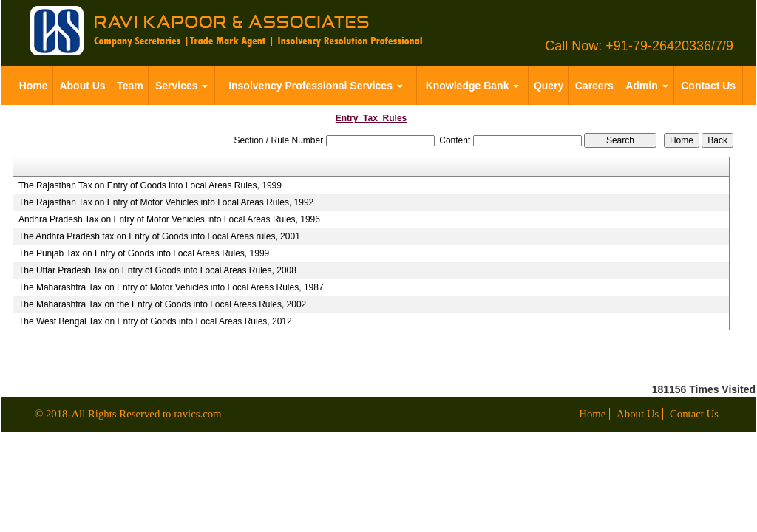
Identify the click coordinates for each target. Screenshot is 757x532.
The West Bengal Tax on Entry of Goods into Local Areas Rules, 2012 (155, 321)
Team (130, 86)
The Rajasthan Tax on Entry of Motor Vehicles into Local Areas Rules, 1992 (166, 202)
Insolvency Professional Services (316, 86)
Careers (594, 86)
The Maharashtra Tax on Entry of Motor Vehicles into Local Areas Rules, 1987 (171, 287)
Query (549, 86)
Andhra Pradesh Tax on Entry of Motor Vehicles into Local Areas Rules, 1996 (169, 219)
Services (182, 86)
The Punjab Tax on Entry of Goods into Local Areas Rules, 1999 (144, 253)
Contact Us (708, 86)
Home (34, 86)
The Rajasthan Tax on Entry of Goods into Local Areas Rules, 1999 (150, 185)
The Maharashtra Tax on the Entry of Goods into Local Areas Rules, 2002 (162, 304)
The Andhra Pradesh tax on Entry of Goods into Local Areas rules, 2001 (159, 236)
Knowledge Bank (473, 86)
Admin (646, 86)
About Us (82, 86)
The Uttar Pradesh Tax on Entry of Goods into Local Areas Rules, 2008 (157, 270)
